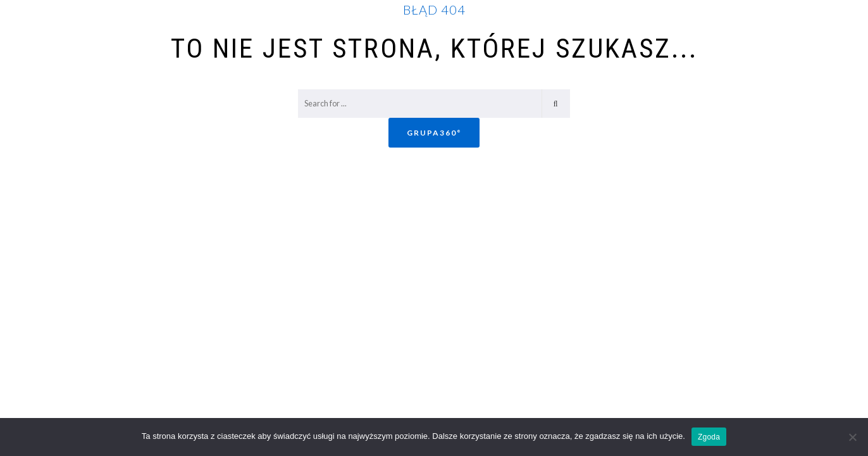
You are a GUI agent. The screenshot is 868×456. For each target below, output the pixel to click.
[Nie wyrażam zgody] (852, 437)
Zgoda (709, 437)
